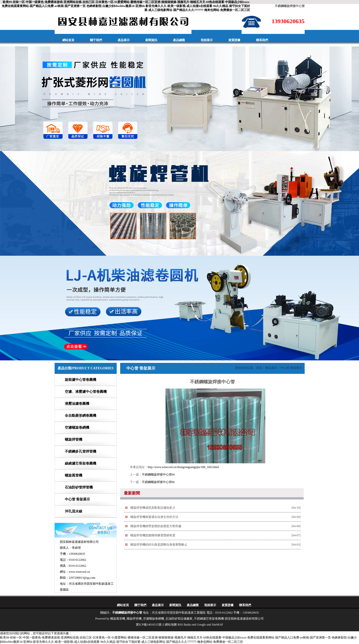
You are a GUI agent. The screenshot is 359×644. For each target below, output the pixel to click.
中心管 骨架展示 (78, 499)
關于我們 (96, 40)
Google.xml (204, 625)
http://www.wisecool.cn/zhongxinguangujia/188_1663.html (183, 467)
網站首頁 (68, 40)
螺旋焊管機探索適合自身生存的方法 (154, 517)
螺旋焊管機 (74, 440)
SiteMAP (218, 625)
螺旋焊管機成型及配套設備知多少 (153, 508)
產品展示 (124, 40)
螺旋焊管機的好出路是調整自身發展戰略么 (159, 545)
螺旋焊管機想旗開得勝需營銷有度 (153, 535)
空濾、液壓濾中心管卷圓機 (86, 392)
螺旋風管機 (74, 475)
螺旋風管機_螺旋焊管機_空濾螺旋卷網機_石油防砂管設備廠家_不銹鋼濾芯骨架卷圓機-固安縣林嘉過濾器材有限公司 (187, 619)
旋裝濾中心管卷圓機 (81, 380)
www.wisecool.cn (79, 572)
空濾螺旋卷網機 (77, 428)
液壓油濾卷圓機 (77, 404)
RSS (180, 625)
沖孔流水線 (74, 511)
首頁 (259, 368)
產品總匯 (179, 40)
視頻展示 (207, 40)
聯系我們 (262, 40)
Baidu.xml (190, 625)
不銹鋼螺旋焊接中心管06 (158, 482)
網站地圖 (171, 625)
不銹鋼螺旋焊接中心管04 (158, 475)
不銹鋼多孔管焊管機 (81, 451)
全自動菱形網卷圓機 (81, 416)
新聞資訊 (151, 40)
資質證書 (234, 40)
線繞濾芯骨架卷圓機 (81, 463)
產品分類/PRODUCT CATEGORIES (86, 368)
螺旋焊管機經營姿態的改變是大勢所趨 (156, 526)
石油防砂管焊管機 (79, 487)
